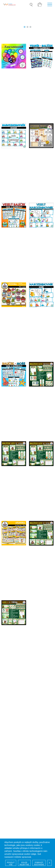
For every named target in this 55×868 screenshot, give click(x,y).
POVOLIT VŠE (11, 864)
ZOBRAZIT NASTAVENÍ (39, 864)
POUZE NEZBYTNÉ (24, 864)
